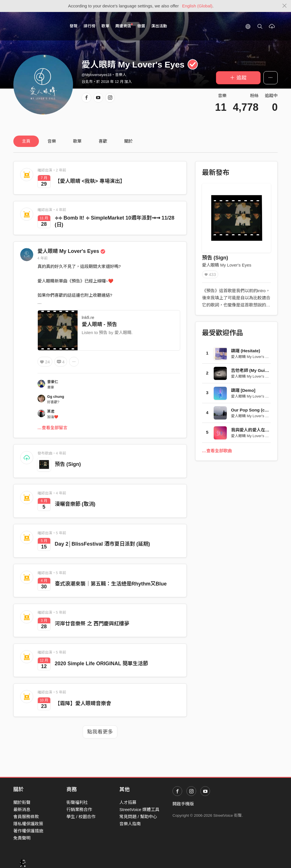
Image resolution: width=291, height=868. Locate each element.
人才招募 (128, 802)
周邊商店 (124, 26)
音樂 (52, 141)
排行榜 (90, 26)
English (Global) (197, 6)
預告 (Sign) (68, 464)
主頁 (26, 141)
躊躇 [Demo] (243, 390)
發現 (74, 26)
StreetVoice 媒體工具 (139, 809)
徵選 (141, 26)
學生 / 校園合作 (81, 817)
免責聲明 (22, 838)
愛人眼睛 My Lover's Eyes (71, 251)
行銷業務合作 (79, 809)
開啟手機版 (183, 804)
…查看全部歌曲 (217, 451)
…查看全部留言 (52, 428)
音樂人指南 (130, 824)
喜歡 (103, 141)
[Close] (285, 6)
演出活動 (159, 26)
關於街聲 (22, 802)
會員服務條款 (26, 817)
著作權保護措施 (28, 831)
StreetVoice (37, 26)
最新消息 (22, 809)
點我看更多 (100, 732)
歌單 (105, 26)
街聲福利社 (77, 802)
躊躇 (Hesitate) (246, 351)
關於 (128, 141)
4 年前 (43, 258)
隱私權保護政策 (28, 824)
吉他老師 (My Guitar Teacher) (260, 370)
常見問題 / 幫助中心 (138, 817)
